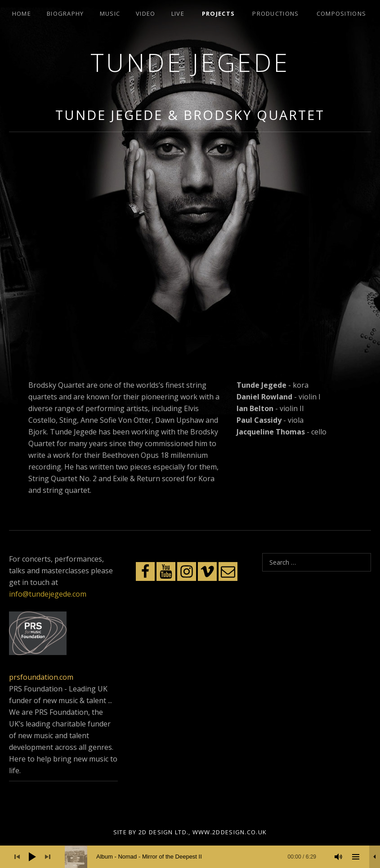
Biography (65, 13)
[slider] (195, 857)
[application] (190, 857)
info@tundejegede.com (48, 594)
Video (146, 13)
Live (178, 13)
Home (22, 13)
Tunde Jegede (190, 62)
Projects (218, 13)
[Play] (32, 857)
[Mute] (339, 857)
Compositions (342, 13)
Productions (275, 13)
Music (110, 13)
